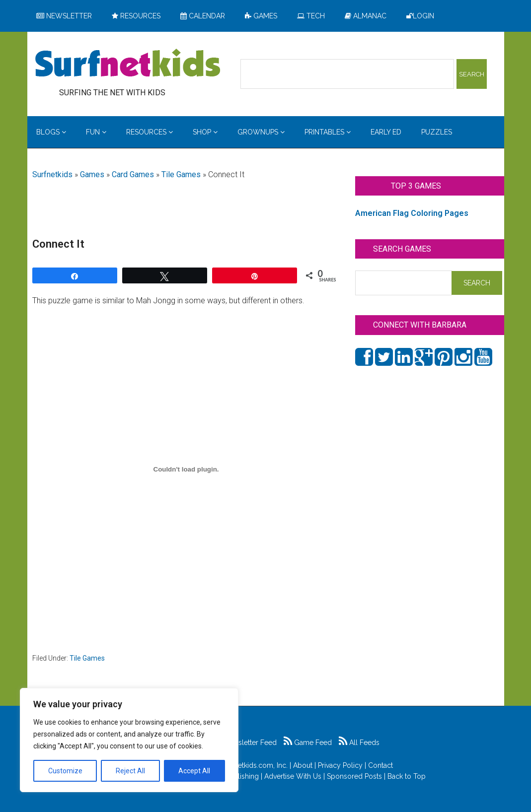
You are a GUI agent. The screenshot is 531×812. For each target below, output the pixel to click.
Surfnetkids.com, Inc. (255, 765)
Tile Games (181, 174)
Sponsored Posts (354, 776)
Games (92, 174)
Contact (380, 765)
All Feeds (359, 743)
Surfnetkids (52, 174)
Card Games (133, 174)
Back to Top (407, 776)
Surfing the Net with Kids (128, 64)
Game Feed (308, 743)
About (303, 765)
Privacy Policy (340, 765)
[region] (129, 740)
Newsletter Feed (245, 743)
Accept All (194, 771)
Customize (65, 771)
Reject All (130, 771)
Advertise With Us (293, 776)
